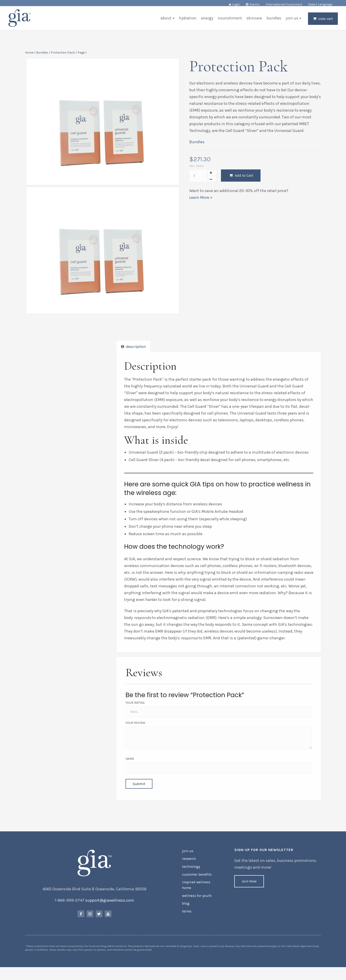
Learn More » (201, 207)
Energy (206, 21)
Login (236, 4)
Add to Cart (241, 185)
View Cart (325, 22)
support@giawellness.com (110, 908)
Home (30, 55)
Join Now (249, 889)
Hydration (187, 21)
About (165, 21)
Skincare (253, 21)
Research (189, 866)
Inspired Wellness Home (195, 890)
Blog (185, 907)
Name (130, 762)
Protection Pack (64, 55)
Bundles (273, 21)
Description (134, 351)
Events (255, 4)
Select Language (320, 4)
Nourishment (229, 21)
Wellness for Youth (196, 900)
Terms (187, 914)
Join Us (291, 21)
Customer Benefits (196, 880)
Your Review (136, 726)
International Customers (284, 4)
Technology (190, 873)
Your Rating (135, 706)
